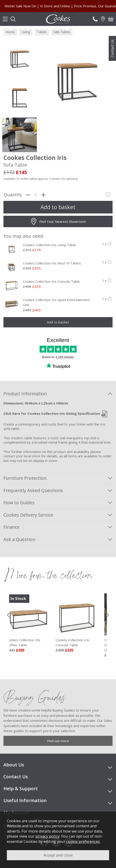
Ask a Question (19, 539)
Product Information (25, 394)
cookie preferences (83, 841)
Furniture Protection (25, 478)
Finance (11, 527)
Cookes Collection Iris (34, 643)
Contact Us (112, 48)
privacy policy (47, 836)
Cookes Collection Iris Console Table (51, 281)
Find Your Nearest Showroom (58, 221)
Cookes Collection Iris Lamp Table (49, 245)
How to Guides (19, 503)
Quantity (13, 195)
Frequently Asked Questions (33, 490)
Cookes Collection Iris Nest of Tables (52, 263)
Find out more (58, 741)
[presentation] (8, 615)
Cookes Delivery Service (28, 515)
